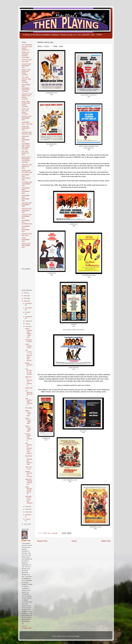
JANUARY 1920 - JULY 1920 (27, 61)
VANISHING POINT (29, 341)
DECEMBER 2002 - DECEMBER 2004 (26, 198)
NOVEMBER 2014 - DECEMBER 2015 (26, 229)
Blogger (77, 636)
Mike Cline (27, 541)
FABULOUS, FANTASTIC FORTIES (29, 381)
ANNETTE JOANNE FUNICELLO (29, 482)
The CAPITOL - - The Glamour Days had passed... (29, 355)
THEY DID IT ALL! (28, 468)
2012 (26, 301)
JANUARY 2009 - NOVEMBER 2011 (27, 216)
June (27, 326)
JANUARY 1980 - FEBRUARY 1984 (27, 166)
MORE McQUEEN (29, 365)
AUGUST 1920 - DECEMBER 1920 (27, 66)
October (28, 312)
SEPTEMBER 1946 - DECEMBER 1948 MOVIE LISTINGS (26, 88)
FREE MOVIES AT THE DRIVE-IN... (29, 490)
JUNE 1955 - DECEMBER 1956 (26, 128)
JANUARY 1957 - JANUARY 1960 (27, 133)
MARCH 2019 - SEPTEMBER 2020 (26, 245)
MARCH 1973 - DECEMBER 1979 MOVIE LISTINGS (26, 160)
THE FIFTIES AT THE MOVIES (29, 372)
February (28, 515)
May (27, 506)
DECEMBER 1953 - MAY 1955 (27, 123)
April (27, 509)
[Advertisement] (28, 258)
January (28, 519)
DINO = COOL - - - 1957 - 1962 (29, 413)
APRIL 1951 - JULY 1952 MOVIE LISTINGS (26, 112)
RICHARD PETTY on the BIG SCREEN (29, 500)
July (27, 324)
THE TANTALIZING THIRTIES (29, 402)
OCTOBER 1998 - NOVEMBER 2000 (27, 184)
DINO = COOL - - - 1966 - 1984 (29, 429)
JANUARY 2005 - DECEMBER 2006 (27, 205)
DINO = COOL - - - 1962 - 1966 (29, 421)
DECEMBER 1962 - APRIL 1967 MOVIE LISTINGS (26, 146)
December (29, 303)
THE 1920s (29, 408)
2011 (26, 524)
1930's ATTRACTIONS (29, 346)
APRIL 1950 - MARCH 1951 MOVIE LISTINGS (26, 104)
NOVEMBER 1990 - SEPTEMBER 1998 (26, 177)
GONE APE (29, 388)
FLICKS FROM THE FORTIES (28, 437)
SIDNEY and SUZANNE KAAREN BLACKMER (26, 55)
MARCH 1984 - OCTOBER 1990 (27, 171)
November (29, 308)
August (28, 321)
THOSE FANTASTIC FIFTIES (29, 474)
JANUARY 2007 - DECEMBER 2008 (27, 210)
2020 (26, 293)
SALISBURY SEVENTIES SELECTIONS (29, 460)
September (29, 317)
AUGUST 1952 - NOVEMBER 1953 (27, 118)
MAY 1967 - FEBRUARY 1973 (25, 153)
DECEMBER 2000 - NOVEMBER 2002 (26, 191)
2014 (26, 296)
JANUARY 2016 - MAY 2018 (27, 235)
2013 (26, 298)
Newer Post (42, 541)
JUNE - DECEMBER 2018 (26, 240)
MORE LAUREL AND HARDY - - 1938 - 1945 (29, 333)
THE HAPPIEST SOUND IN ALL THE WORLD (29, 448)
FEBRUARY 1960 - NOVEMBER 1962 (26, 139)
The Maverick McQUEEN (29, 393)
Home (74, 541)
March (28, 512)
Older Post (106, 541)
